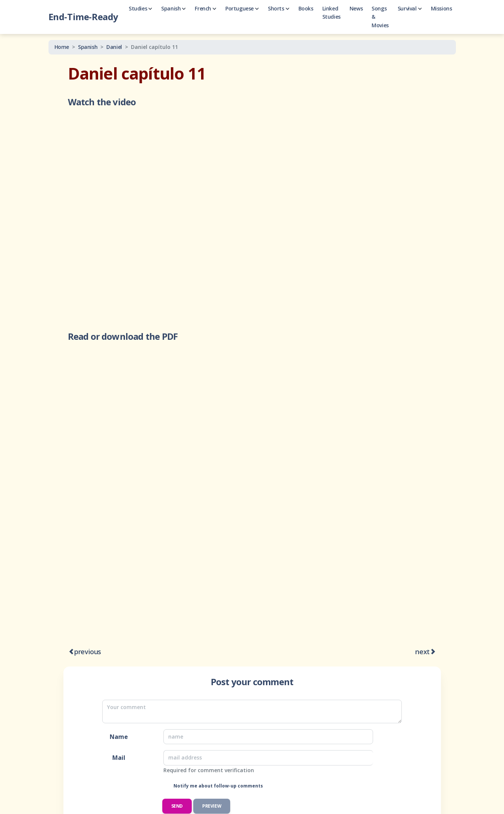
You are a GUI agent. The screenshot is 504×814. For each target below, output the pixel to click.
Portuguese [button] (242, 8)
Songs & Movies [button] (380, 17)
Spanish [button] (173, 8)
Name (119, 737)
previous (88, 652)
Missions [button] (442, 8)
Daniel (114, 47)
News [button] (356, 8)
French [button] (206, 8)
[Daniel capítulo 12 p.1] (433, 652)
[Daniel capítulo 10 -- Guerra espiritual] (71, 652)
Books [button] (306, 8)
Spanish (88, 47)
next (422, 652)
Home (62, 47)
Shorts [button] (279, 8)
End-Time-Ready (83, 17)
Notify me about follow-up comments (218, 786)
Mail (119, 758)
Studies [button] (140, 8)
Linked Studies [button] (331, 13)
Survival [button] (410, 8)
